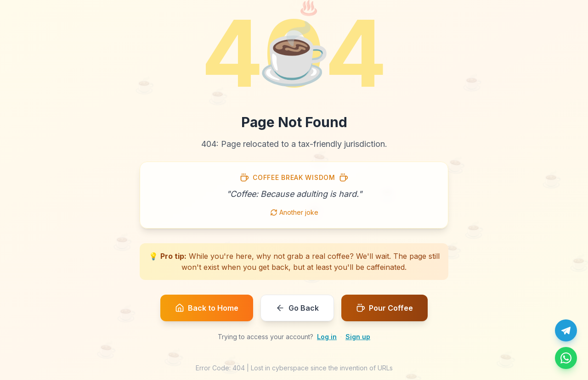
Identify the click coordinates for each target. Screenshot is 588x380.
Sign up (358, 337)
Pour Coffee (384, 308)
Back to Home (207, 308)
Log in (327, 337)
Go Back (297, 308)
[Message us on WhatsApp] (566, 358)
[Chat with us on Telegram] (566, 330)
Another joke (294, 212)
